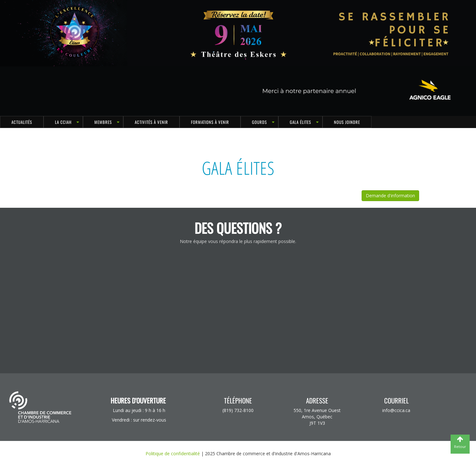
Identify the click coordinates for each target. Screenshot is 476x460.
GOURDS (259, 122)
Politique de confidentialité (173, 453)
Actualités (22, 122)
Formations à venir (210, 122)
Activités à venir (151, 122)
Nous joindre (347, 122)
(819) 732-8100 (238, 410)
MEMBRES (103, 122)
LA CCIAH (63, 122)
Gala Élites (300, 122)
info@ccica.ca (396, 410)
